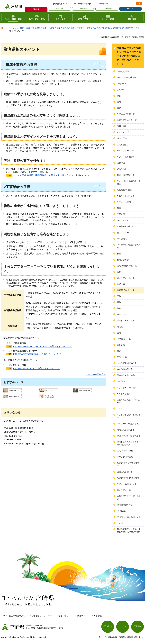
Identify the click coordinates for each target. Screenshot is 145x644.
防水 (119, 102)
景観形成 (121, 163)
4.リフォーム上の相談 (127, 388)
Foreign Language (84, 4)
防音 (119, 272)
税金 (119, 96)
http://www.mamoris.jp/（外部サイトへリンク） (37, 369)
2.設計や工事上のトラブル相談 (129, 401)
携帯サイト (82, 616)
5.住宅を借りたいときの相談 (129, 416)
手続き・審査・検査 (126, 321)
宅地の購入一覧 (124, 339)
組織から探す (83, 9)
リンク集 (98, 616)
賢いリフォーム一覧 (126, 278)
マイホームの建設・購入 (128, 424)
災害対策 (121, 214)
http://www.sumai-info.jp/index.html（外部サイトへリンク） (42, 346)
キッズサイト (123, 220)
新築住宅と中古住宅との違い (129, 497)
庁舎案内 (137, 626)
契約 (119, 308)
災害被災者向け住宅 (126, 375)
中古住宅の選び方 (125, 369)
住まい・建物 (48, 28)
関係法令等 (122, 357)
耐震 (119, 208)
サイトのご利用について (14, 616)
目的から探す (60, 9)
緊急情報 (36, 9)
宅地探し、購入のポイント (129, 517)
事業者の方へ (130, 9)
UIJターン (121, 84)
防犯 (119, 108)
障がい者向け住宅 (125, 457)
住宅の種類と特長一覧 (127, 266)
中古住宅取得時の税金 (127, 363)
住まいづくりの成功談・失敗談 (129, 182)
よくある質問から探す (107, 9)
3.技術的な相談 (124, 394)
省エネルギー (123, 233)
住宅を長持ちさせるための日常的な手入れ (129, 443)
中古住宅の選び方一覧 (127, 77)
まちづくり (122, 90)
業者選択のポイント (126, 290)
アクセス (123, 626)
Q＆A (119, 409)
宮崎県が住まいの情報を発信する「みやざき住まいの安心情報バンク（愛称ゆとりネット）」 (129, 56)
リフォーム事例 (124, 202)
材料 (119, 254)
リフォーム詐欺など (126, 157)
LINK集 (120, 523)
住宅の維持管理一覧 (126, 114)
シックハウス (123, 314)
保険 (119, 296)
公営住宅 (121, 381)
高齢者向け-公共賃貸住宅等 (128, 464)
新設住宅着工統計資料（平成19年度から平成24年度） (129, 531)
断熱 (119, 302)
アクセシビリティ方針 (42, 616)
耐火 (119, 351)
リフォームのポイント (127, 484)
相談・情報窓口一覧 (126, 175)
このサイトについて (126, 196)
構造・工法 (122, 138)
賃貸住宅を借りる (125, 472)
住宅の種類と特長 (125, 505)
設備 (119, 333)
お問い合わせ (123, 260)
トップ (7, 28)
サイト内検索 (97, 4)
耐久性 (120, 327)
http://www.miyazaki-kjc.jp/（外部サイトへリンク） (38, 354)
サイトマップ (123, 132)
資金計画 (121, 345)
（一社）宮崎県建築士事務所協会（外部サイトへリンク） (42, 175)
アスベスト (122, 169)
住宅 (59, 28)
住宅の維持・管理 (125, 451)
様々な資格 (122, 239)
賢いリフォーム (124, 490)
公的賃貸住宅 (123, 71)
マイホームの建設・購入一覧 (129, 246)
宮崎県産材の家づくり (127, 226)
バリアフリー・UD (125, 151)
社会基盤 (36, 28)
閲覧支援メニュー (62, 4)
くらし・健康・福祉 (21, 28)
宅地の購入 (122, 511)
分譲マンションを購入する (129, 436)
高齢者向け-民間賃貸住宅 (128, 478)
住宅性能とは (123, 145)
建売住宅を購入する (126, 430)
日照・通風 (122, 126)
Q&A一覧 (121, 284)
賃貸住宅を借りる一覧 (127, 120)
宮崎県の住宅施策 (125, 190)
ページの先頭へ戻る (96, 374)
